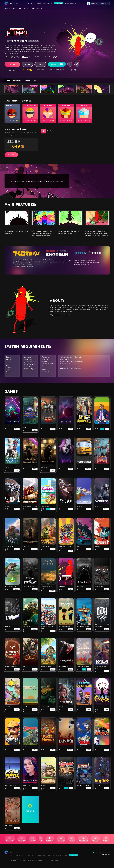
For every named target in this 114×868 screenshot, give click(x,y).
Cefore (7, 748)
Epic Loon (7, 627)
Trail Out (61, 786)
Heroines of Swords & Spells (47, 628)
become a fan (57, 64)
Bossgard (97, 547)
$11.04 (27, 64)
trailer (40, 64)
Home (27, 3)
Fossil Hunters (45, 748)
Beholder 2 (80, 587)
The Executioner (63, 667)
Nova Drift (61, 427)
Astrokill (7, 507)
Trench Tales (26, 547)
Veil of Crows (8, 826)
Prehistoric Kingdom (10, 587)
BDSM (96, 467)
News (33, 3)
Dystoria (7, 427)
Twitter (8, 370)
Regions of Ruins (9, 547)
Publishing (59, 3)
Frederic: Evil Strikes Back (30, 507)
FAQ (24, 855)
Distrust (61, 708)
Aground (43, 786)
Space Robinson (81, 708)
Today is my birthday (28, 587)
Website (8, 368)
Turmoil (25, 708)
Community (18, 80)
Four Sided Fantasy (64, 627)
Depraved (61, 748)
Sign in (92, 4)
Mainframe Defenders (47, 708)
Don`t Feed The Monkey (83, 427)
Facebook (9, 373)
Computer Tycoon (100, 427)
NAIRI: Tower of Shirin (83, 786)
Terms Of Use (43, 855)
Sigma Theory (26, 786)
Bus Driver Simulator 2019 (84, 467)
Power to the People (11, 786)
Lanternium (80, 507)
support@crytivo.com (101, 853)
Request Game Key (71, 3)
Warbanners (44, 427)
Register (105, 4)
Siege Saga (80, 748)
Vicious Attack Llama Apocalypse (100, 668)
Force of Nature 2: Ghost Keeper (12, 468)
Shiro (60, 507)
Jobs (68, 855)
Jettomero (62, 587)
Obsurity (61, 467)
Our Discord (48, 3)
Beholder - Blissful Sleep (29, 467)
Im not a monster (45, 547)
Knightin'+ (97, 786)
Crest (96, 708)
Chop (24, 667)
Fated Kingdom (99, 627)
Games (39, 3)
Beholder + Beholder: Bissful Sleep (47, 468)
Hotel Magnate (45, 507)
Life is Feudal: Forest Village (46, 588)
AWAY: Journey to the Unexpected (65, 548)
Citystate (25, 748)
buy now (11, 156)
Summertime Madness (83, 667)
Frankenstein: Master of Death (29, 428)
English (106, 855)
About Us (61, 855)
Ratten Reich (98, 507)
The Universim (26, 627)
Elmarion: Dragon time (11, 667)
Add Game (53, 855)
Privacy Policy (32, 855)
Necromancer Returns (83, 627)
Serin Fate (8, 708)
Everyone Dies (99, 587)
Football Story (99, 748)
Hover (78, 547)
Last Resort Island (46, 667)
